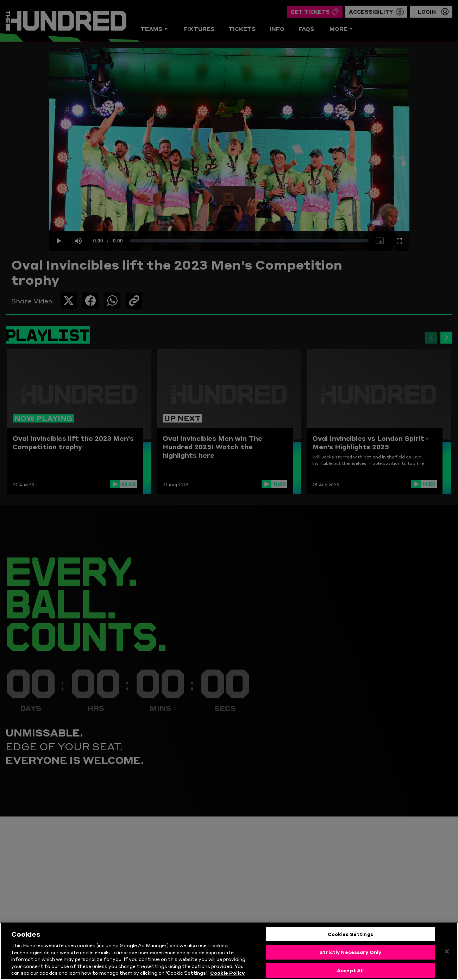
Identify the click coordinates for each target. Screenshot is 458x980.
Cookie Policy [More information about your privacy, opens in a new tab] (227, 973)
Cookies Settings (350, 934)
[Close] (447, 951)
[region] (229, 951)
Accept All (350, 970)
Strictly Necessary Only (350, 952)
